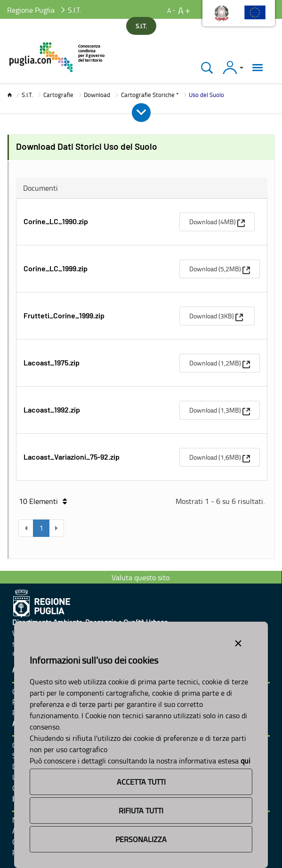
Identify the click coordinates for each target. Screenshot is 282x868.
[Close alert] (238, 641)
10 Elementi (43, 501)
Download (97, 95)
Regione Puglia (31, 10)
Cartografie (58, 95)
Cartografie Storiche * (150, 95)
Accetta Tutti (141, 782)
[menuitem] (217, 222)
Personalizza (141, 839)
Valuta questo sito (141, 577)
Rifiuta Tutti (141, 811)
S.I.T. (27, 95)
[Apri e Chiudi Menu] (141, 113)
